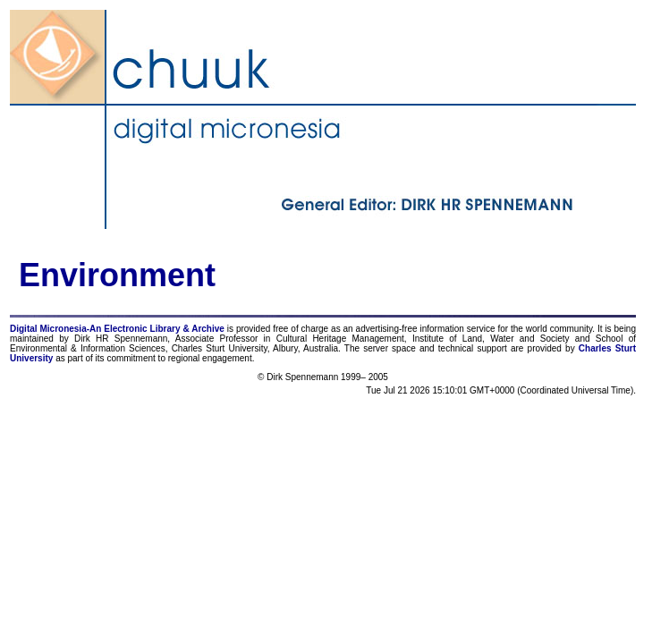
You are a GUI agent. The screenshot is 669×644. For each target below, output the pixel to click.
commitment (131, 358)
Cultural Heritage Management (340, 339)
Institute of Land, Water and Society (491, 339)
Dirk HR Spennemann (121, 339)
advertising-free (388, 329)
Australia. (322, 348)
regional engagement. (212, 358)
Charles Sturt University (220, 348)
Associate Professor (216, 339)
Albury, (286, 348)
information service (457, 329)
